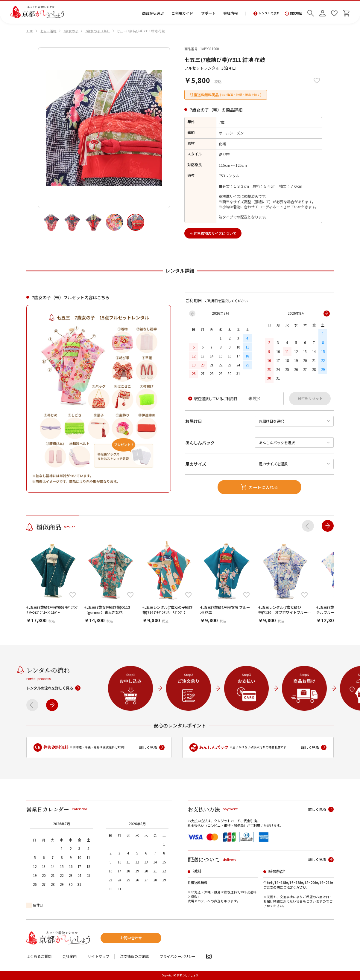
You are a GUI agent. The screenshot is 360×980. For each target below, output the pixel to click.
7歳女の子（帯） (98, 31)
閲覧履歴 (293, 14)
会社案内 (69, 956)
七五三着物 (48, 31)
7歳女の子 (71, 31)
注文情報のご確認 (134, 956)
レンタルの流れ (266, 14)
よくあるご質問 (39, 956)
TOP (30, 31)
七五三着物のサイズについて (213, 233)
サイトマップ (98, 956)
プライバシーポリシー (177, 956)
